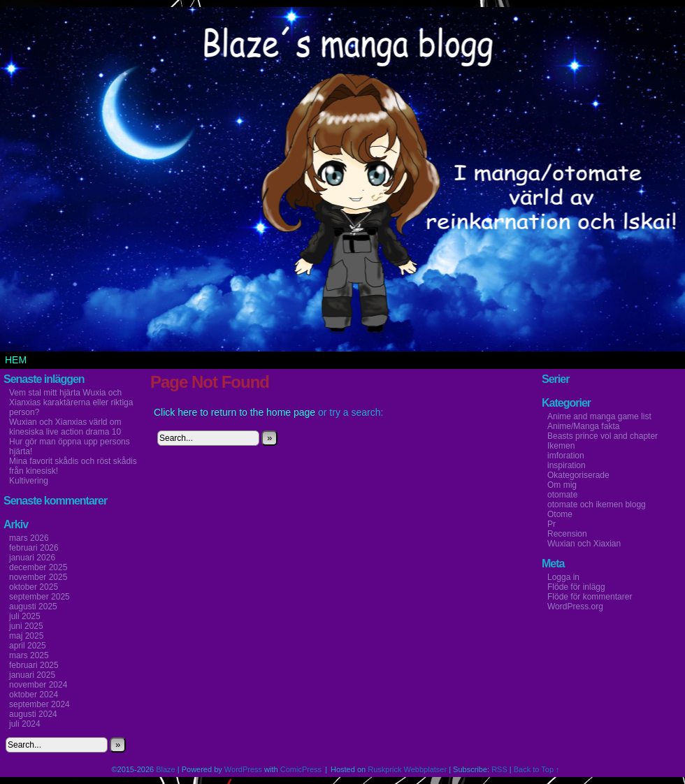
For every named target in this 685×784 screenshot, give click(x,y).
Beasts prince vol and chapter (603, 436)
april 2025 (28, 646)
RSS (499, 769)
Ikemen (561, 446)
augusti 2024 (33, 714)
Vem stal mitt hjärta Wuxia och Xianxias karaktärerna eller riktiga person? (71, 402)
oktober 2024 (34, 695)
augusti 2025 (33, 607)
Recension (567, 534)
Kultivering (29, 481)
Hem (16, 360)
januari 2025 (32, 675)
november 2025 (38, 577)
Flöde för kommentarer (590, 597)
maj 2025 (26, 636)
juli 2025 (25, 616)
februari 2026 (34, 548)
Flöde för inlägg (576, 587)
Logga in (563, 577)
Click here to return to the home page (235, 412)
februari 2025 (34, 665)
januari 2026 (32, 558)
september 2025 (39, 597)
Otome (560, 514)
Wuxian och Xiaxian (584, 544)
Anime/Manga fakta (583, 426)
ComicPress (301, 769)
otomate (562, 495)
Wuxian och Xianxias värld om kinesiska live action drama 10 (65, 427)
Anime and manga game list (599, 416)
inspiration (567, 465)
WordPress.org (575, 607)
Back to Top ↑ (537, 769)
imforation (566, 456)
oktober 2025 (34, 587)
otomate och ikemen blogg (597, 504)
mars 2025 (29, 655)
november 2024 (38, 685)
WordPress (243, 769)
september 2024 (39, 704)
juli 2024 (25, 724)
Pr (551, 524)
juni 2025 (26, 626)
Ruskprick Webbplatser (407, 769)
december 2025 (38, 567)
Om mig (562, 485)
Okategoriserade (578, 475)
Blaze (166, 769)
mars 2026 (29, 538)
